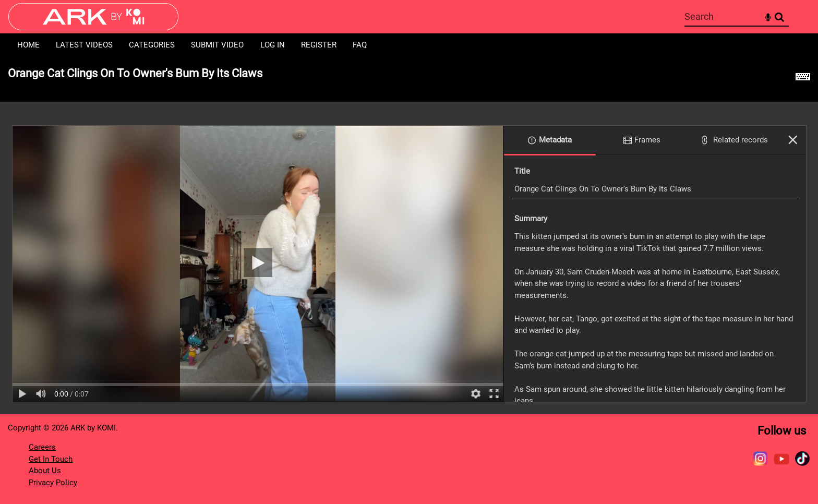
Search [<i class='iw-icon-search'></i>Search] (779, 16)
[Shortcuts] (803, 79)
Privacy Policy (53, 483)
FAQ (360, 45)
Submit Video (217, 45)
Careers (42, 447)
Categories (152, 45)
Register (319, 45)
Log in (273, 45)
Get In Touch (51, 459)
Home (28, 45)
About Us (45, 471)
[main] (409, 236)
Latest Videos (84, 45)
